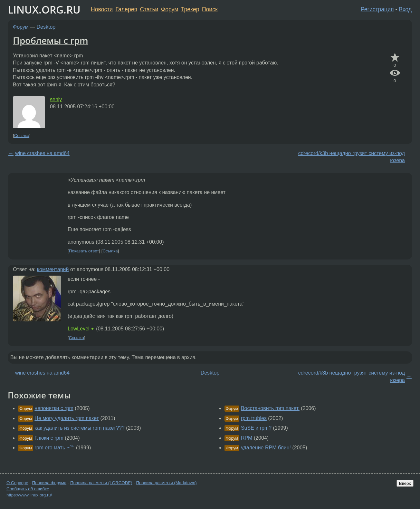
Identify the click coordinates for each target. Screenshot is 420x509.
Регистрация (377, 9)
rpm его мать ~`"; (54, 448)
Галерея (126, 9)
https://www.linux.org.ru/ (29, 495)
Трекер (190, 9)
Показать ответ (84, 251)
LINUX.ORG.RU (44, 10)
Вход (405, 9)
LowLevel (79, 329)
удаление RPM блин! (266, 448)
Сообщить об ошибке (28, 489)
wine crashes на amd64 (42, 153)
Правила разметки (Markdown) (166, 483)
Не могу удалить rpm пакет (67, 418)
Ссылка (22, 136)
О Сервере (17, 483)
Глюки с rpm (49, 438)
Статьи (149, 9)
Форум (170, 9)
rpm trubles (254, 418)
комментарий (53, 269)
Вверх (405, 483)
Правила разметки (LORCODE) (101, 483)
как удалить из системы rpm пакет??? (80, 428)
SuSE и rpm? (256, 428)
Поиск (210, 9)
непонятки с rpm (54, 408)
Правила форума (49, 483)
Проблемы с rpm (51, 40)
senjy (56, 99)
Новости (102, 9)
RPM (247, 438)
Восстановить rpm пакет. (270, 408)
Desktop (46, 27)
